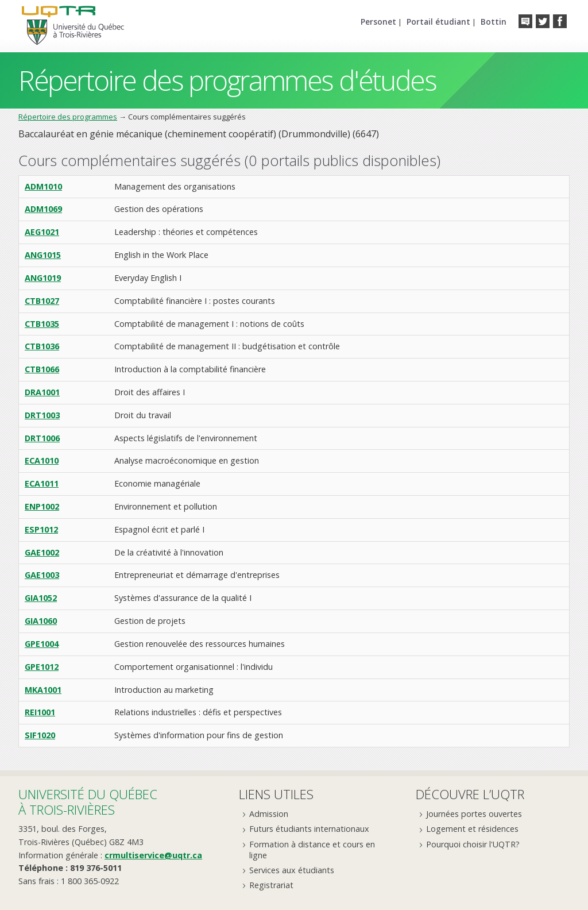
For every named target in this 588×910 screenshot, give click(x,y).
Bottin (494, 22)
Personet (378, 22)
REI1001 (40, 712)
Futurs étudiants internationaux (309, 829)
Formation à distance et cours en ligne (312, 850)
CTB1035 (42, 324)
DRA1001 (42, 392)
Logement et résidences (472, 829)
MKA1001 (43, 690)
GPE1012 (42, 667)
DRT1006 (42, 438)
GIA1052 (41, 598)
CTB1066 (42, 369)
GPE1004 (42, 644)
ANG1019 (43, 278)
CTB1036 (42, 346)
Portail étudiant (438, 22)
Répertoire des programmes (68, 117)
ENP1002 (42, 506)
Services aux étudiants (292, 870)
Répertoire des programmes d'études (227, 80)
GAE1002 (42, 552)
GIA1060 (41, 621)
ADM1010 (43, 186)
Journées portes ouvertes (474, 814)
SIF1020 (40, 735)
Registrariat (271, 885)
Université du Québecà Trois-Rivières (88, 802)
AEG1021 (42, 232)
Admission (269, 814)
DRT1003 (42, 415)
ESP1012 (41, 529)
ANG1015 (43, 255)
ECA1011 (42, 483)
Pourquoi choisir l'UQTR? (473, 844)
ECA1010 (42, 460)
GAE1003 (42, 575)
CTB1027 (42, 301)
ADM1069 (43, 209)
